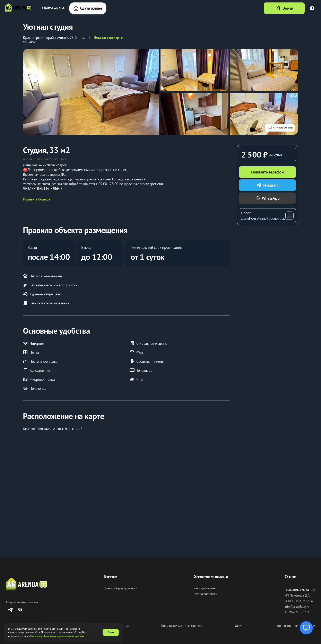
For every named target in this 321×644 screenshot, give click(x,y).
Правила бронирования (120, 588)
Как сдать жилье (205, 588)
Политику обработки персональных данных (57, 636)
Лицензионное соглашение (296, 626)
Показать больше (37, 199)
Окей (111, 632)
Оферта (240, 626)
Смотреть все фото (280, 128)
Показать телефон (267, 172)
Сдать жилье (88, 8)
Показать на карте (108, 37)
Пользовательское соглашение (182, 626)
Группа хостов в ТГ (206, 594)
